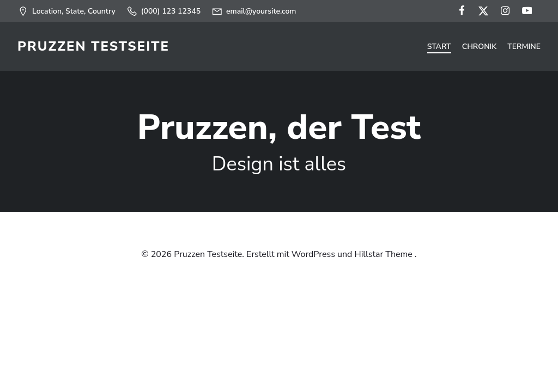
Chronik (480, 47)
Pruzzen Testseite (93, 46)
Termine (524, 47)
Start (439, 47)
